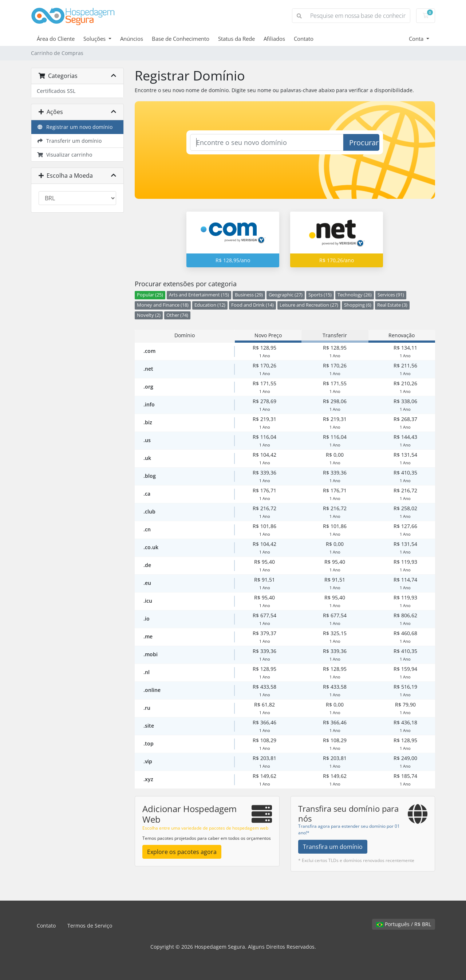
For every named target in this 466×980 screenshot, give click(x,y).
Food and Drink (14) (252, 305)
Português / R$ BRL (404, 924)
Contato (304, 39)
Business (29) (249, 295)
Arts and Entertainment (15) (199, 295)
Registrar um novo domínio (75, 127)
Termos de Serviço (90, 926)
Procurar (364, 143)
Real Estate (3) (392, 305)
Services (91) (391, 295)
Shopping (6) (358, 305)
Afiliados (274, 39)
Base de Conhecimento (181, 39)
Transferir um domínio (69, 141)
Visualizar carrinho (64, 155)
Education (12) (210, 305)
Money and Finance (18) (163, 305)
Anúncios (132, 39)
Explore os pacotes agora (182, 852)
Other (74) (177, 315)
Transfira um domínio (333, 847)
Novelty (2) (149, 315)
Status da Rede (236, 39)
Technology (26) (355, 295)
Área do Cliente (56, 39)
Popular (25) (150, 295)
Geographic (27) (286, 295)
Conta (417, 39)
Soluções (95, 39)
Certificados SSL (56, 91)
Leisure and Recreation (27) (309, 305)
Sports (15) (320, 295)
